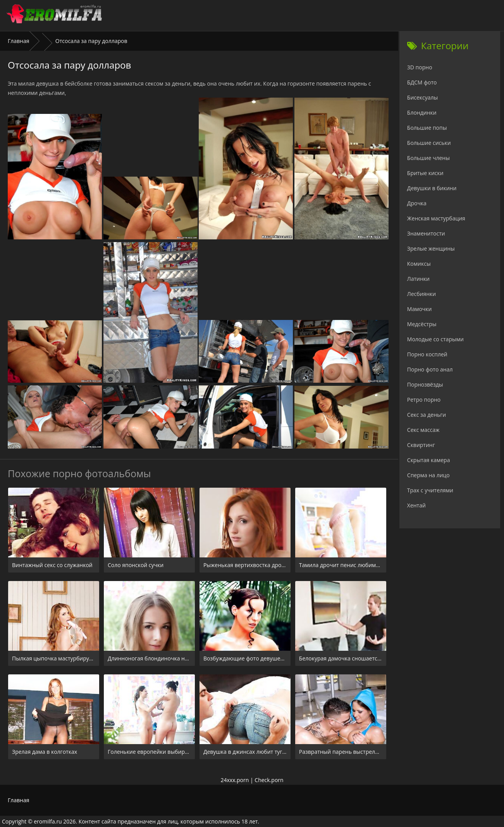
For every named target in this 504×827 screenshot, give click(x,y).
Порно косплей (427, 354)
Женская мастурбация (436, 218)
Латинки (418, 279)
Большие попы (427, 128)
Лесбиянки (421, 294)
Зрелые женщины (431, 248)
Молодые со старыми (435, 339)
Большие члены (428, 158)
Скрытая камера (429, 460)
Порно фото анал (430, 369)
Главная (19, 41)
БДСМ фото (422, 82)
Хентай (416, 505)
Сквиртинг (421, 445)
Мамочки (420, 309)
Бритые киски (425, 173)
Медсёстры (422, 324)
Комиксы (419, 264)
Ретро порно (424, 400)
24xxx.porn (235, 780)
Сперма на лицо (428, 475)
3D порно (420, 67)
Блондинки (422, 113)
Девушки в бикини (432, 188)
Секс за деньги (427, 415)
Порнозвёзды (425, 384)
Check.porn (269, 780)
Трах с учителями (430, 490)
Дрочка (417, 203)
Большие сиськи (429, 143)
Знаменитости (426, 233)
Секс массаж (423, 430)
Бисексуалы (423, 97)
